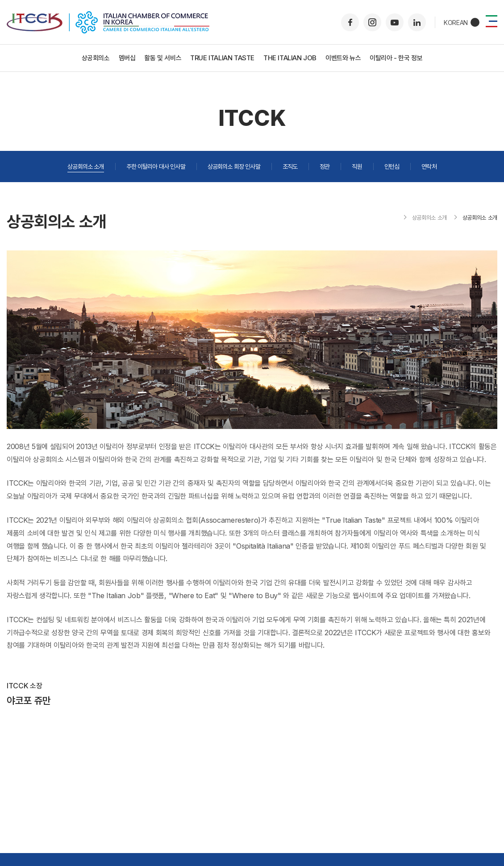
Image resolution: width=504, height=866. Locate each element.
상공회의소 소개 (85, 166)
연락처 (429, 166)
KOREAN (456, 23)
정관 (325, 166)
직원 (357, 166)
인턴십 (392, 166)
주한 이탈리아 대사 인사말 (156, 166)
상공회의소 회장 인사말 (234, 166)
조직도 (290, 166)
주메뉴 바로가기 (0, 0)
